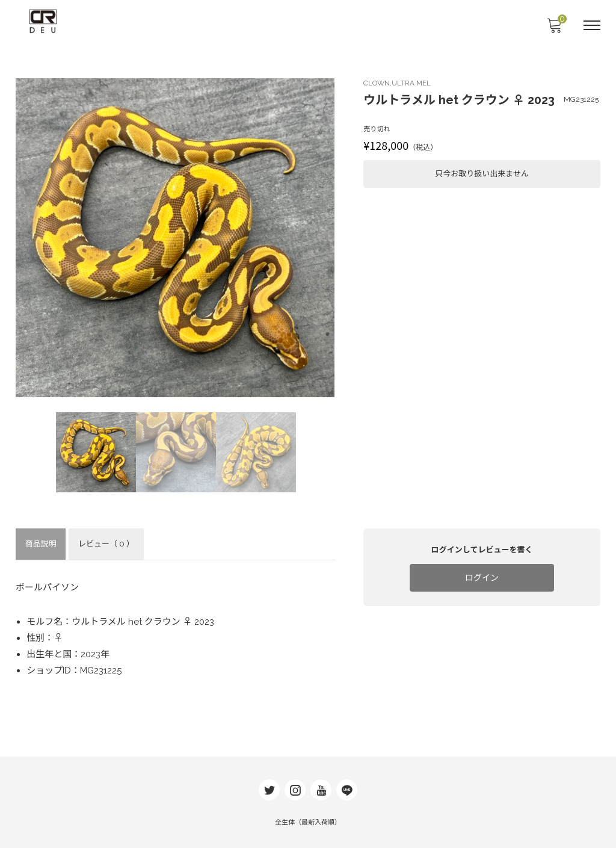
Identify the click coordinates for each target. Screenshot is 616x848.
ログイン (481, 578)
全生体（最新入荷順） (308, 818)
